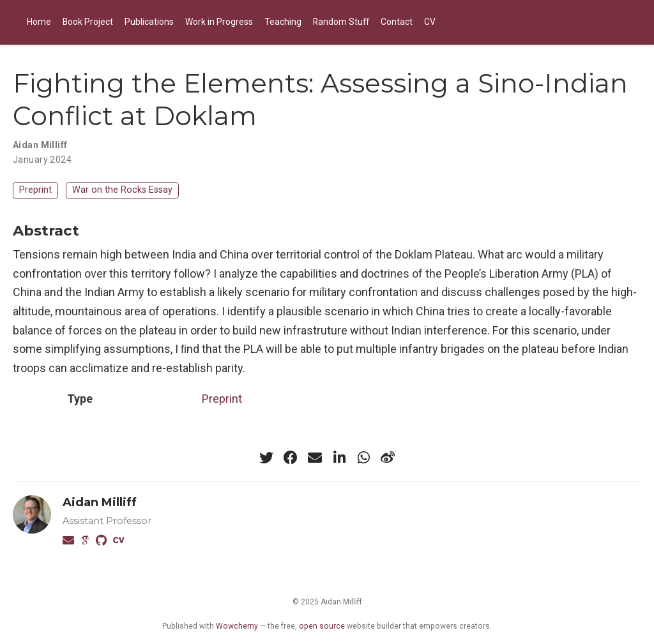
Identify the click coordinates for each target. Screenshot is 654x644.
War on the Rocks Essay (122, 190)
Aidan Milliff (100, 502)
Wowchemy (237, 626)
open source (322, 626)
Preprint (35, 190)
